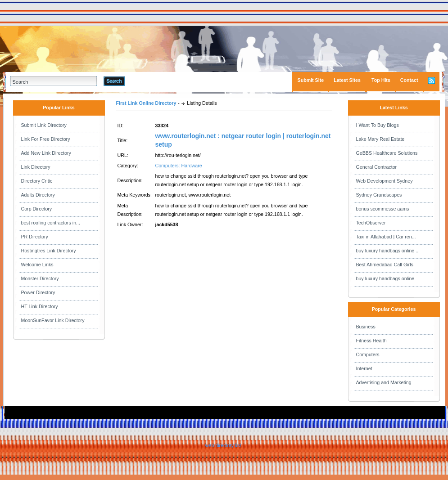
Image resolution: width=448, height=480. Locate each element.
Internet (364, 368)
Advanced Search (149, 81)
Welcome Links (37, 265)
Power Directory (38, 292)
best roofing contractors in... (51, 223)
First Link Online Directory (146, 103)
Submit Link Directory (44, 125)
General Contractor (377, 167)
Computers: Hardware (179, 166)
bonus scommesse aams (383, 209)
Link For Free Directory (46, 139)
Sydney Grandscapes (379, 195)
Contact (409, 80)
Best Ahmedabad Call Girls (385, 265)
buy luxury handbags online (385, 278)
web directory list (223, 445)
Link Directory (36, 167)
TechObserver (371, 223)
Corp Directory (37, 209)
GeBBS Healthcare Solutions (387, 153)
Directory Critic (37, 181)
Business (366, 327)
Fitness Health (371, 341)
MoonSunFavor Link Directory (53, 320)
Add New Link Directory (46, 153)
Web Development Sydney (385, 181)
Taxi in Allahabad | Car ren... (386, 237)
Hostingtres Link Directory (49, 251)
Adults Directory (38, 195)
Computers (368, 354)
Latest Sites (347, 80)
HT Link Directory (40, 306)
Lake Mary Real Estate (380, 139)
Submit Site (311, 80)
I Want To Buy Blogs (378, 125)
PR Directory (35, 237)
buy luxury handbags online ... (388, 251)
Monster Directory (40, 278)
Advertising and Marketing (384, 382)
